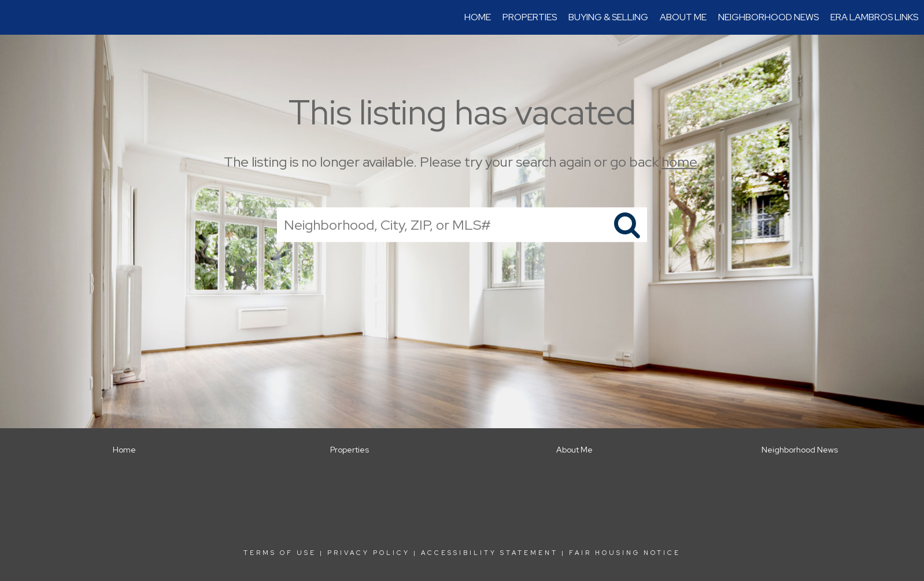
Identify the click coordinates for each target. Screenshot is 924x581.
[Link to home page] (15, 17)
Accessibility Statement (489, 553)
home (679, 162)
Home (478, 17)
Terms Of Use (280, 553)
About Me (683, 17)
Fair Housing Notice (625, 553)
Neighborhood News (768, 17)
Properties (530, 17)
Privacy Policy (369, 553)
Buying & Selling (608, 17)
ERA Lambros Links (874, 17)
